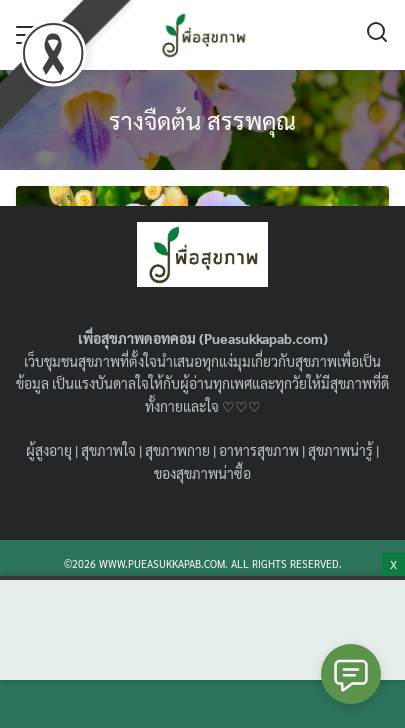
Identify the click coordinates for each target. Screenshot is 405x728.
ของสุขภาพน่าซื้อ (202, 473)
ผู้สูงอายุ (49, 450)
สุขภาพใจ (108, 450)
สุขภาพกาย (177, 450)
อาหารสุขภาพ (259, 450)
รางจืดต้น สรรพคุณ (202, 120)
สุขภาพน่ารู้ (340, 450)
